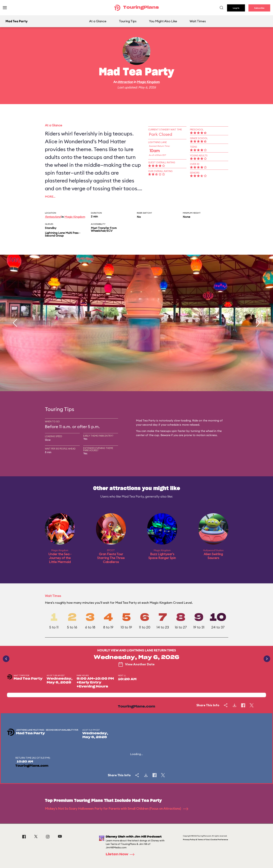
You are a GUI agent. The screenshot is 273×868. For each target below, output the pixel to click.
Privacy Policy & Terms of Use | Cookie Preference (206, 840)
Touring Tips (128, 21)
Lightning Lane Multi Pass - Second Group (63, 234)
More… (50, 197)
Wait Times (198, 21)
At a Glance (98, 21)
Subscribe (259, 8)
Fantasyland (53, 217)
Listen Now (121, 854)
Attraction (126, 82)
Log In (236, 8)
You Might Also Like (163, 21)
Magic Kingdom (148, 82)
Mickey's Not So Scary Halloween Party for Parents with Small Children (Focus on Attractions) (117, 809)
